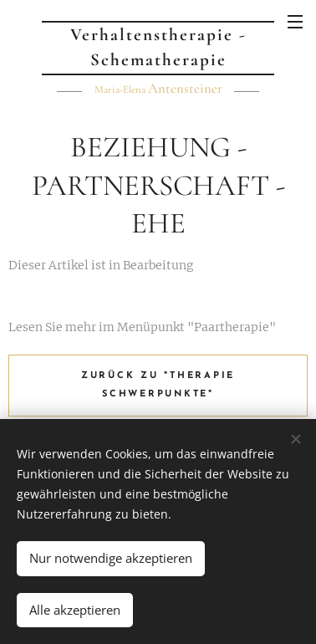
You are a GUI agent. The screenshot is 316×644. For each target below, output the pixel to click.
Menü (295, 22)
